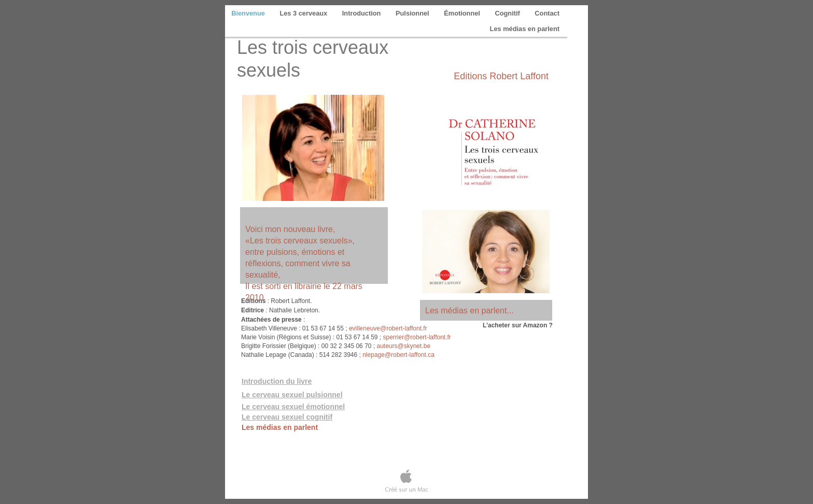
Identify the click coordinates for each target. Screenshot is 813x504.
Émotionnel (463, 13)
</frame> (499, 385)
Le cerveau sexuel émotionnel (293, 407)
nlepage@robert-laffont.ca (398, 355)
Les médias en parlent (525, 29)
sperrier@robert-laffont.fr (416, 337)
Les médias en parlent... (469, 311)
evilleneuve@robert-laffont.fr (388, 328)
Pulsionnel (413, 13)
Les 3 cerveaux (304, 13)
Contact (547, 13)
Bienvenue (249, 13)
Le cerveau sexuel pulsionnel (292, 395)
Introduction (362, 13)
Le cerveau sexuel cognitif (287, 417)
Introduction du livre (277, 381)
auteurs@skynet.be (403, 346)
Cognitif (508, 13)
